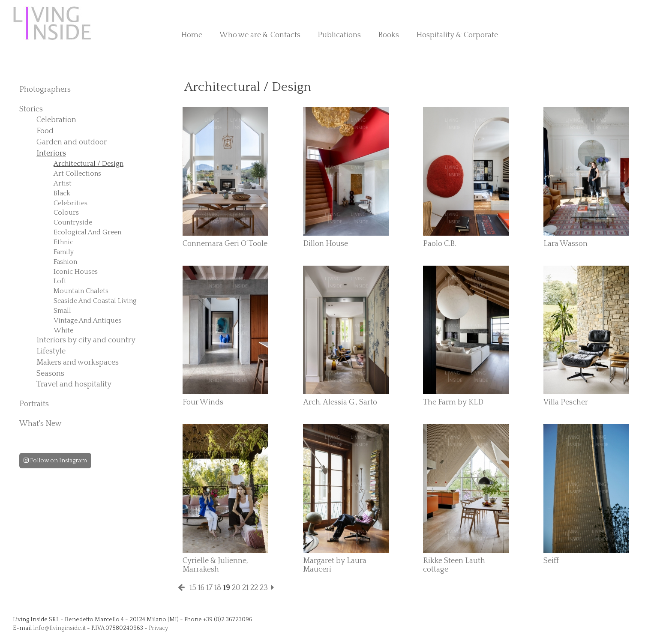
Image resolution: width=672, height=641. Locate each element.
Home (192, 35)
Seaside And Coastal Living (95, 301)
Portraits (34, 404)
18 (218, 588)
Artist (63, 183)
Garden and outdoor (72, 142)
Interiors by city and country (86, 340)
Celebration (56, 120)
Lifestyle (51, 351)
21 (245, 588)
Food (45, 131)
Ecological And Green (87, 232)
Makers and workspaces (78, 362)
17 (209, 588)
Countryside (73, 222)
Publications (339, 35)
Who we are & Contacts (260, 35)
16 (201, 588)
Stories (31, 109)
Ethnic (63, 242)
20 (236, 588)
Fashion (65, 262)
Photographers (45, 90)
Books (388, 35)
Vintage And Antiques (87, 320)
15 (193, 588)
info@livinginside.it (59, 628)
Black (62, 193)
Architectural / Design (88, 164)
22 (254, 588)
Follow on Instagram (55, 461)
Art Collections (77, 174)
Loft (60, 281)
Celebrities (70, 203)
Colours (66, 213)
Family (64, 252)
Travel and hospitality (74, 384)
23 (264, 588)
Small (62, 311)
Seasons (50, 374)
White (63, 330)
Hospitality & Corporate (457, 35)
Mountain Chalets (81, 291)
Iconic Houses (76, 272)
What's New (40, 424)
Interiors (51, 153)
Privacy (158, 628)
